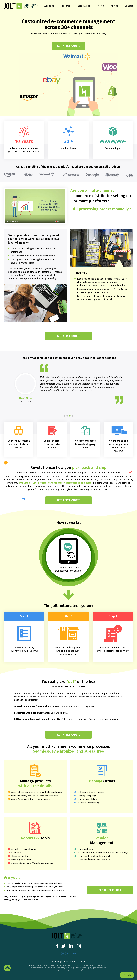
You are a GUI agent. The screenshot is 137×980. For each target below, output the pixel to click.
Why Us (114, 6)
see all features (110, 890)
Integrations (83, 6)
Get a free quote (69, 46)
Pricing (100, 6)
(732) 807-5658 (69, 954)
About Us (49, 6)
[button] (65, 416)
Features (65, 6)
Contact (129, 6)
